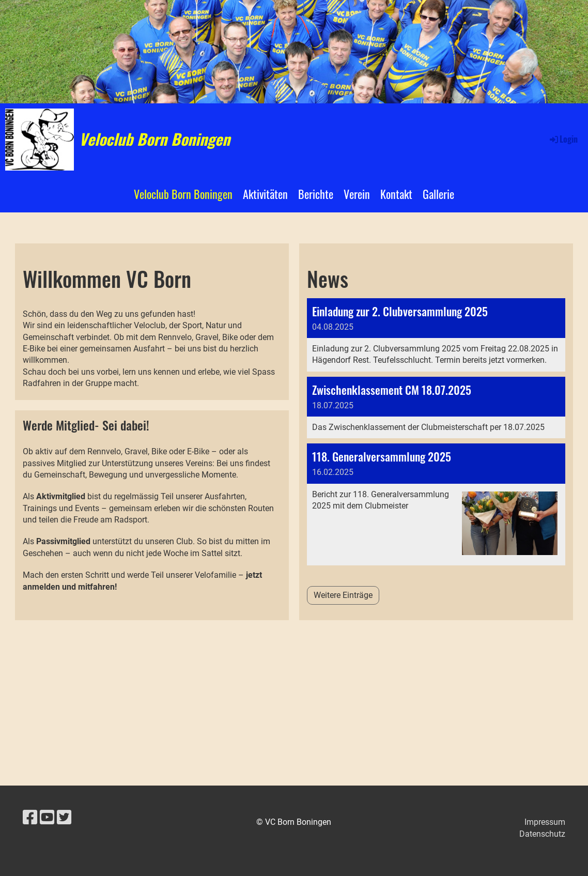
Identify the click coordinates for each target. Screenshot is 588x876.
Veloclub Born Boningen (154, 139)
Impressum (545, 822)
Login (563, 139)
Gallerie (438, 194)
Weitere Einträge (343, 595)
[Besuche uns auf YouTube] (47, 818)
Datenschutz (542, 834)
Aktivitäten (265, 194)
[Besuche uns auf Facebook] (30, 818)
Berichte (316, 194)
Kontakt (396, 194)
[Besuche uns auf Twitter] (64, 818)
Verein (357, 194)
